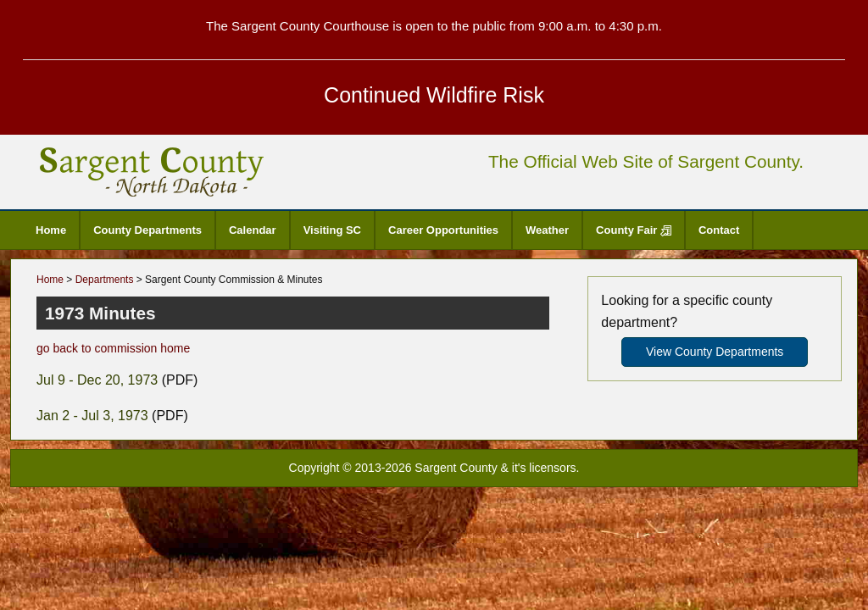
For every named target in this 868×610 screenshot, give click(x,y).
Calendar (253, 230)
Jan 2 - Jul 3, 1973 (92, 416)
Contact (719, 230)
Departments (105, 280)
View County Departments (715, 352)
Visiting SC (332, 230)
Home (51, 230)
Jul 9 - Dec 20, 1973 (97, 380)
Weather (547, 230)
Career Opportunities (443, 230)
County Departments (147, 230)
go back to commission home (113, 348)
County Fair (634, 230)
